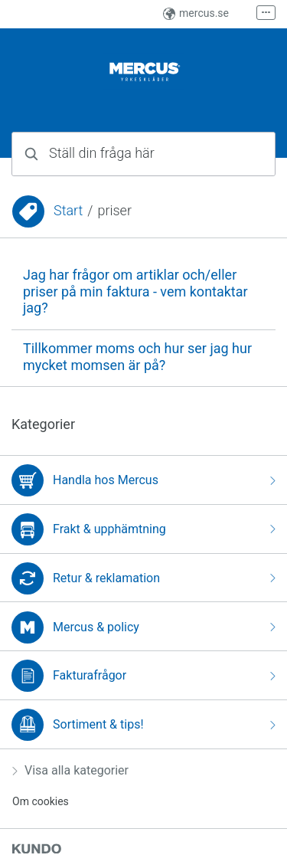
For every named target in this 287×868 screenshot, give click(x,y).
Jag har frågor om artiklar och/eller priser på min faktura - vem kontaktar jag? (135, 292)
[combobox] (143, 154)
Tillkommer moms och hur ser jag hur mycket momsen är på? (137, 357)
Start (68, 211)
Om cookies (41, 801)
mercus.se (196, 13)
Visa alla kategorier (70, 770)
